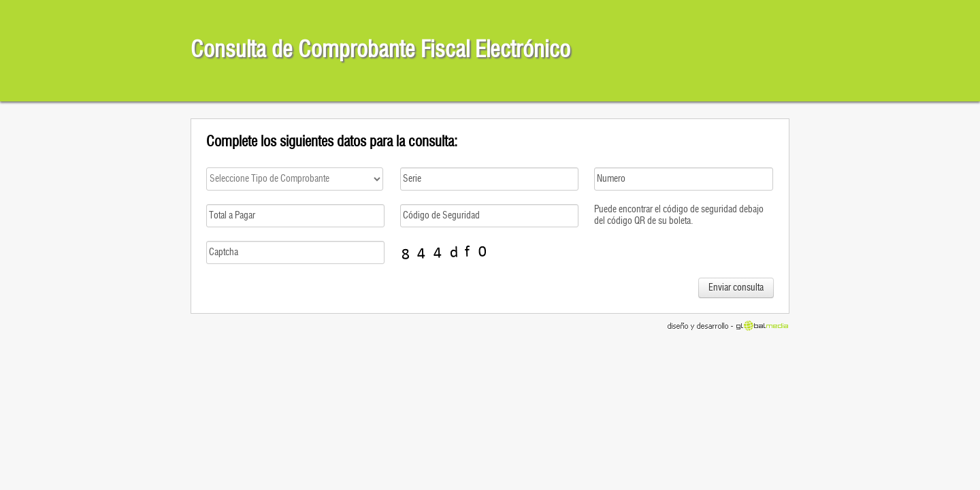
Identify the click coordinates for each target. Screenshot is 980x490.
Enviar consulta (736, 288)
